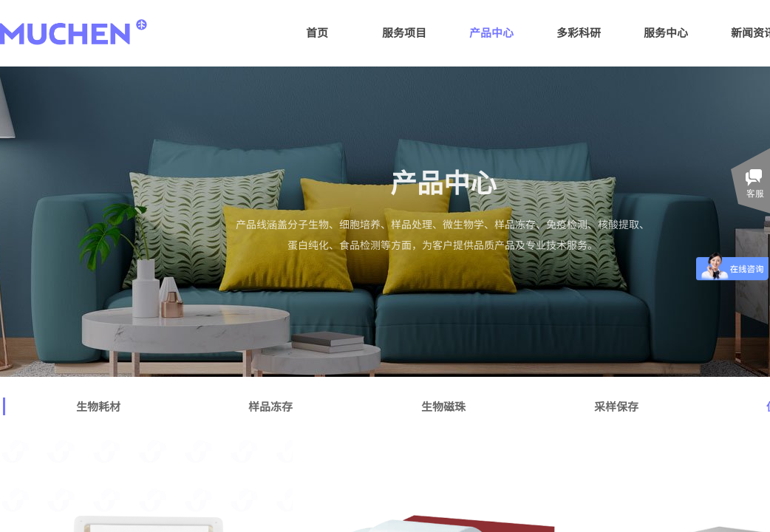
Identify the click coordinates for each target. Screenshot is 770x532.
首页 (317, 32)
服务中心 (666, 32)
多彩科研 (579, 32)
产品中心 (491, 32)
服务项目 (404, 32)
